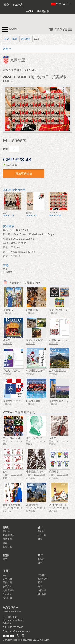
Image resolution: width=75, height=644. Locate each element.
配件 (6, 555)
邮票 (15, 39)
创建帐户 (18, 5)
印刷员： (8, 239)
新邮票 (6, 531)
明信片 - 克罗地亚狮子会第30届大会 (22, 371)
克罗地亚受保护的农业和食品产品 (44, 340)
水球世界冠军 (33, 401)
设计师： (8, 234)
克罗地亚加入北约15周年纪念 (19, 401)
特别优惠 (42, 575)
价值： (7, 256)
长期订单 (7, 547)
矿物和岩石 (32, 310)
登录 (7, 5)
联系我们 (7, 598)
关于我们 (7, 579)
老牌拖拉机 (32, 505)
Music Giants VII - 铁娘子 (16, 438)
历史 (5, 269)
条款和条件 (43, 579)
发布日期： (9, 230)
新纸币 (41, 559)
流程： (7, 243)
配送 (40, 582)
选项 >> (7, 49)
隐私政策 (42, 590)
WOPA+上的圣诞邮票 (37, 11)
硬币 (40, 527)
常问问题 (7, 582)
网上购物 (42, 594)
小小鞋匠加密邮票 (36, 371)
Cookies (7, 594)
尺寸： (7, 252)
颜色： (7, 247)
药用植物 (54, 472)
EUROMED (9, 272)
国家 (5, 543)
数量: (6, 149)
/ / (62, 4)
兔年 (5, 472)
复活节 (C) (9, 310)
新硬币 (41, 531)
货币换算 (7, 586)
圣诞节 (7, 340)
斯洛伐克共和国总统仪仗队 (17, 505)
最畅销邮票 (8, 535)
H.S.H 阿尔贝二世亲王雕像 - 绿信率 (45, 438)
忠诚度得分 (8, 590)
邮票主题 (7, 539)
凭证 (40, 586)
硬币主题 (42, 535)
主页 (7, 39)
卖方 (5, 559)
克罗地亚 (25, 39)
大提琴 (53, 438)
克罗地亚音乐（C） (59, 310)
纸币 (40, 555)
